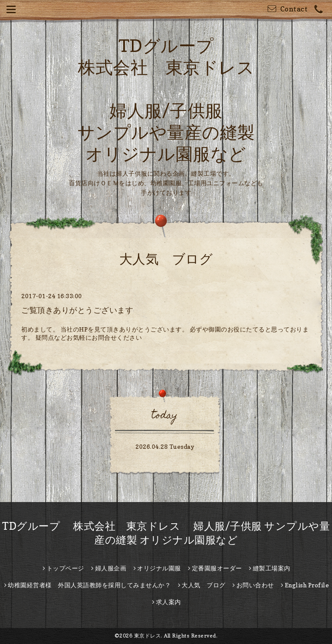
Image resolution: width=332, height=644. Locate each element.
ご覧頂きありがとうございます (77, 310)
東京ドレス (148, 636)
